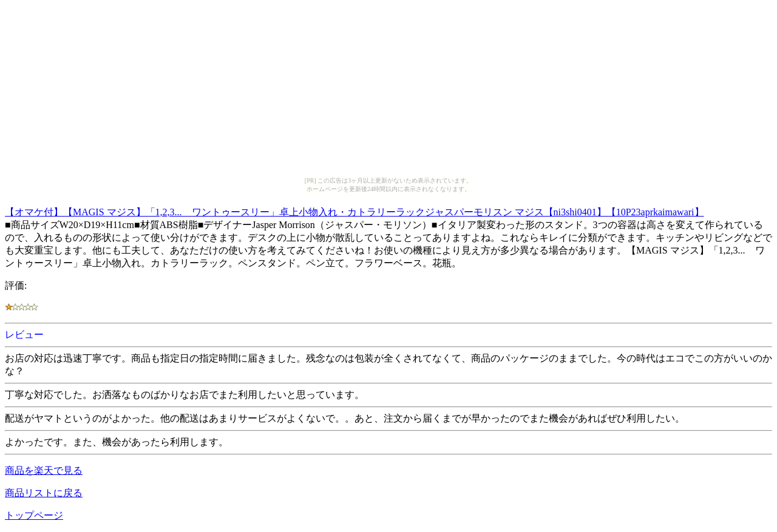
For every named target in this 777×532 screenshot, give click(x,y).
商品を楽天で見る (44, 470)
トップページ (34, 515)
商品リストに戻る (44, 493)
